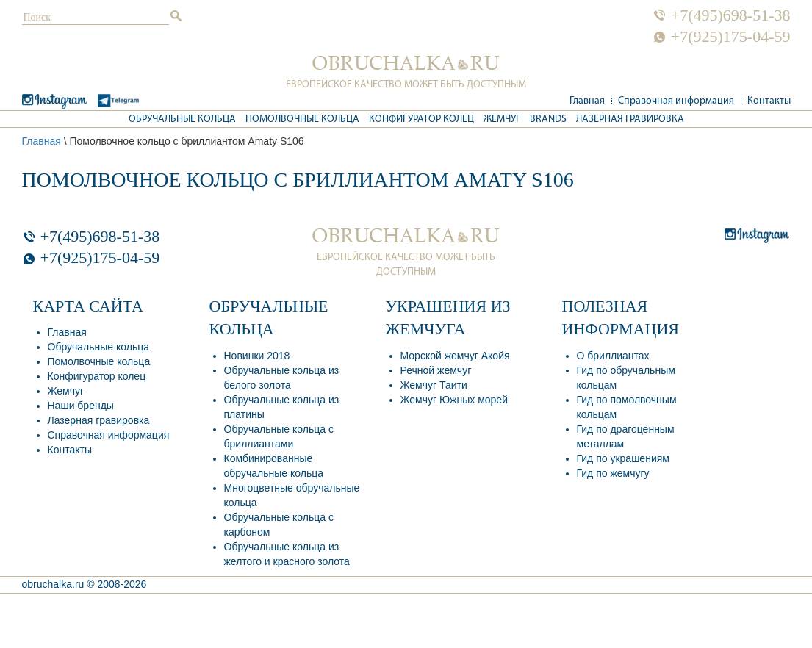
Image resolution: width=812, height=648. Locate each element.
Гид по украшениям (623, 458)
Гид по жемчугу (613, 473)
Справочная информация (676, 101)
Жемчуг (502, 119)
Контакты (769, 101)
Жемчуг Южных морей (454, 400)
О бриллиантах (613, 356)
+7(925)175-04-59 (731, 37)
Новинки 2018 (257, 356)
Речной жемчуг (436, 370)
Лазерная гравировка (630, 119)
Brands (548, 119)
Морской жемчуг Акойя (455, 356)
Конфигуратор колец (421, 119)
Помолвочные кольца (302, 119)
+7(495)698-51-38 (731, 15)
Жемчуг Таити (434, 385)
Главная (587, 101)
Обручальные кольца (182, 119)
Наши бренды (81, 406)
